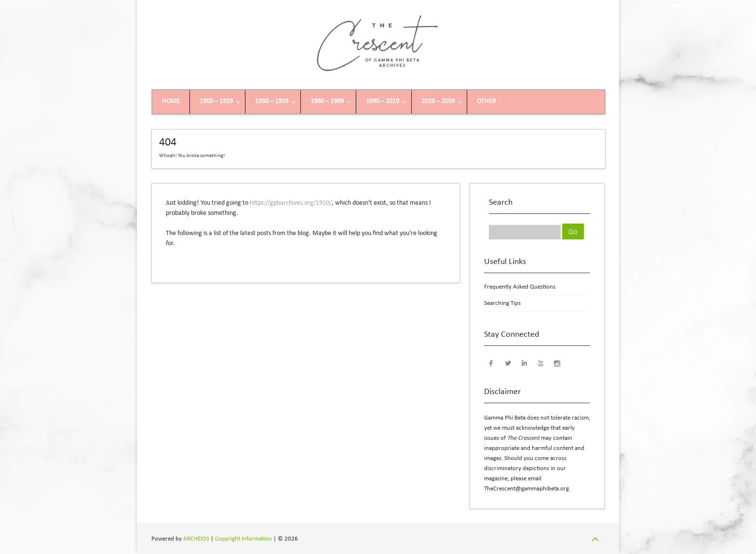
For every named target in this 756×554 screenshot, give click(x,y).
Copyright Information (243, 539)
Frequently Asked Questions (520, 287)
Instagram (557, 363)
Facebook (491, 363)
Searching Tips (502, 303)
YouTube (540, 363)
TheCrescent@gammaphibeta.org (526, 489)
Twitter (508, 363)
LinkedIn (524, 363)
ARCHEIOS (196, 539)
